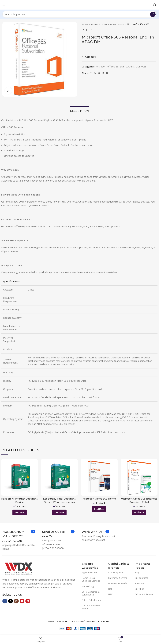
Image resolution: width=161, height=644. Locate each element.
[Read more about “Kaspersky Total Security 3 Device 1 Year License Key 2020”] (59, 512)
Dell (110, 589)
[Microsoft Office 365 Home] (99, 477)
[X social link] (95, 73)
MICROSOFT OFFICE (114, 24)
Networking (88, 586)
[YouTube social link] (22, 601)
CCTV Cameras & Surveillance (91, 593)
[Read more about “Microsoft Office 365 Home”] (99, 509)
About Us (139, 583)
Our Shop (139, 589)
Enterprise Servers (118, 578)
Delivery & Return (144, 594)
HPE (110, 594)
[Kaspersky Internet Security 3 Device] (20, 477)
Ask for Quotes (116, 572)
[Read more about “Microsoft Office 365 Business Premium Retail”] (139, 512)
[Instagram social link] (16, 601)
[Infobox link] (19, 536)
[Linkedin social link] (103, 73)
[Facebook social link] (91, 73)
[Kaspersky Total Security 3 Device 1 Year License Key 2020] (59, 477)
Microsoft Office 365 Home (99, 499)
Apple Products (90, 572)
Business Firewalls (118, 583)
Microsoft (96, 24)
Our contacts (141, 578)
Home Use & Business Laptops (91, 579)
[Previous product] (84, 30)
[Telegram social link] (107, 73)
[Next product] (91, 30)
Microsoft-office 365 (138, 24)
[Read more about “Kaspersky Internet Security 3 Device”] (20, 512)
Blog (137, 572)
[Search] (79, 14)
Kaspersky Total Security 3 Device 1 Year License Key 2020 (59, 502)
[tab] (79, 111)
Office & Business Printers (91, 607)
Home (85, 24)
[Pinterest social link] (99, 73)
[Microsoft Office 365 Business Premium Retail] (139, 477)
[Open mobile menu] (4, 5)
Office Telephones (91, 600)
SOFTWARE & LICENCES (133, 66)
